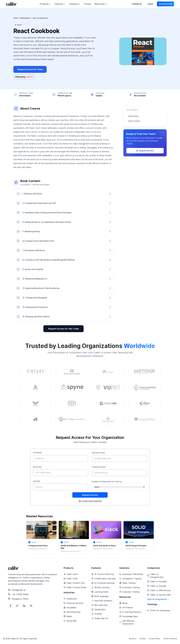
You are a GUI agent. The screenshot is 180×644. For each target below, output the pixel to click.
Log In (150, 4)
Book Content (134, 121)
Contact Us (137, 4)
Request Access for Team (30, 69)
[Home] (11, 4)
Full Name (37, 453)
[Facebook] (10, 606)
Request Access (145, 151)
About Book (133, 116)
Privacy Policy (154, 639)
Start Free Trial (165, 4)
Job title (37, 481)
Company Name (99, 467)
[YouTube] (31, 606)
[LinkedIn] (24, 606)
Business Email (98, 453)
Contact (143, 639)
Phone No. (38, 467)
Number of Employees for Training (107, 481)
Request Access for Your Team (63, 329)
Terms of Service (170, 639)
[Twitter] (17, 606)
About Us (133, 639)
